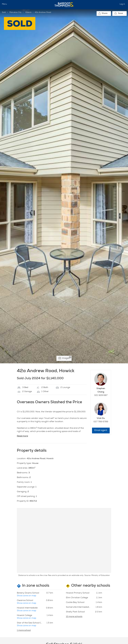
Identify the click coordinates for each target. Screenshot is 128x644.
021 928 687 (101, 395)
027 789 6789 (101, 422)
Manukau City (15, 12)
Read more (22, 436)
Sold (4, 12)
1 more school (24, 630)
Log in (122, 4)
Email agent (101, 430)
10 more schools (74, 617)
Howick (28, 12)
